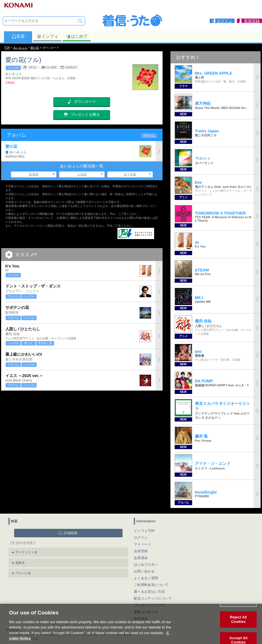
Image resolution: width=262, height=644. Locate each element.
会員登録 (141, 551)
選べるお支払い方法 (149, 592)
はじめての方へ (146, 565)
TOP (7, 48)
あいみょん (20, 48)
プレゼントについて (149, 605)
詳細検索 (71, 533)
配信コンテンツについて (153, 598)
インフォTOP (144, 531)
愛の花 (35, 48)
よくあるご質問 (146, 578)
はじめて (77, 36)
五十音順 (130, 174)
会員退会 (141, 558)
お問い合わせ (144, 571)
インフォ (47, 36)
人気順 (82, 174)
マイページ (143, 544)
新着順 (34, 174)
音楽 (18, 36)
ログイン (141, 538)
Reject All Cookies (238, 626)
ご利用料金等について (151, 585)
